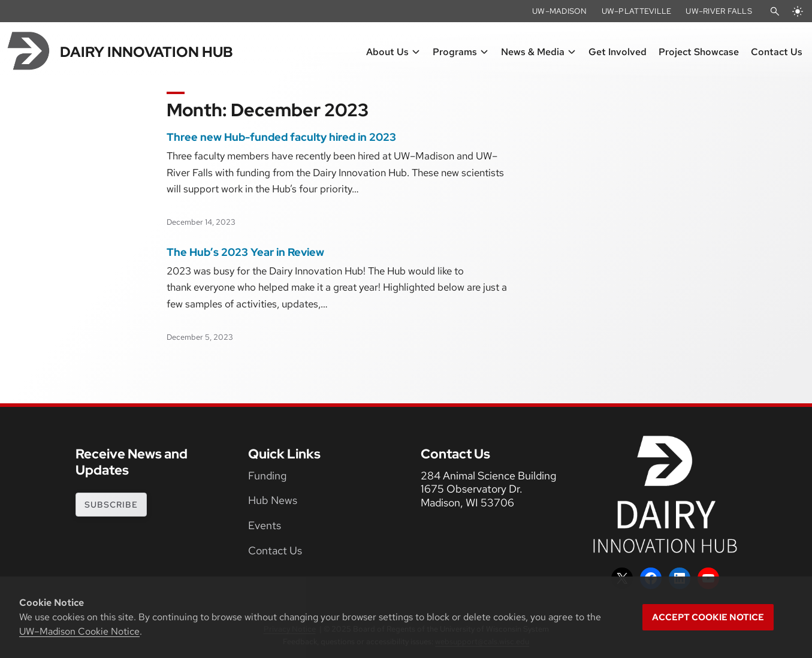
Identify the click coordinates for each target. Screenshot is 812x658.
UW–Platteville (637, 11)
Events (265, 525)
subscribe (111, 505)
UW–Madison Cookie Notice (79, 631)
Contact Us (275, 550)
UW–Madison (560, 11)
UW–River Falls (719, 11)
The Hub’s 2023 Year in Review (245, 252)
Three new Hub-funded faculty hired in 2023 (281, 137)
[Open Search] (775, 11)
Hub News (273, 500)
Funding (267, 476)
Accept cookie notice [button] (708, 617)
